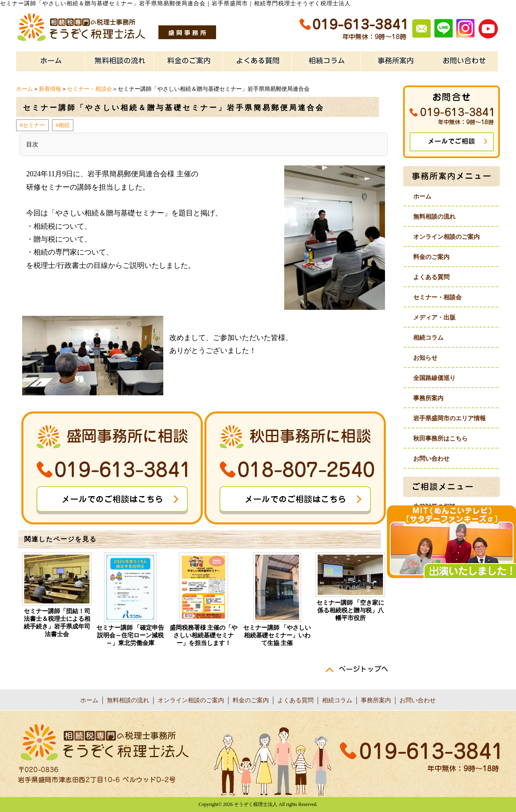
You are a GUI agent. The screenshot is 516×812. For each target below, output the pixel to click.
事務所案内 (428, 398)
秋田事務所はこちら (440, 438)
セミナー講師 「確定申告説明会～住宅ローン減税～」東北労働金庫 (130, 635)
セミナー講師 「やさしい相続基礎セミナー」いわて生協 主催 (277, 635)
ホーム (25, 89)
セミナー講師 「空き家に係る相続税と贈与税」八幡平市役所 (351, 610)
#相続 (63, 125)
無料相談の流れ (434, 217)
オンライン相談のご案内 (446, 237)
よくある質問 (431, 277)
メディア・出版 (434, 317)
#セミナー (32, 125)
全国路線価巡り (434, 378)
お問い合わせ (431, 459)
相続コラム (428, 338)
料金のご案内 (431, 257)
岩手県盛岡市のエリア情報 (449, 418)
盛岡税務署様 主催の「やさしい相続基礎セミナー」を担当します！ (204, 635)
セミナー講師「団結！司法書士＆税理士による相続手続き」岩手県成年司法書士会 (57, 623)
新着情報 (50, 89)
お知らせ (425, 358)
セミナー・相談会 (89, 89)
